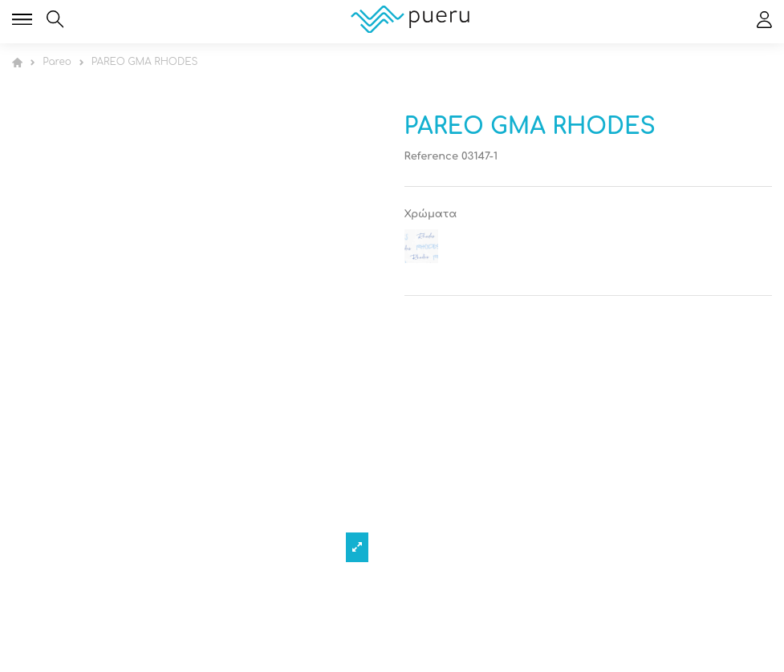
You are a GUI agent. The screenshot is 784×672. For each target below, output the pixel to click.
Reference (432, 156)
